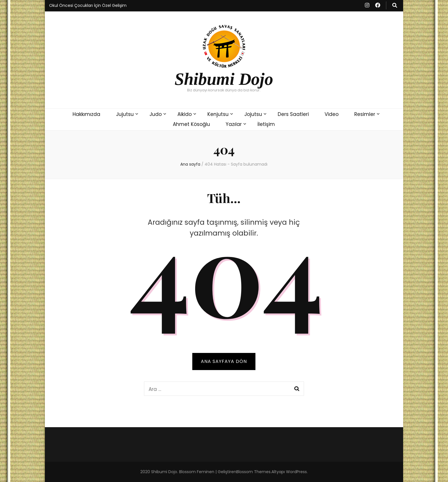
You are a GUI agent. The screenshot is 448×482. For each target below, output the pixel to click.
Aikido (185, 114)
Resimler (365, 114)
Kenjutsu (218, 114)
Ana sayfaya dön (224, 361)
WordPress (296, 472)
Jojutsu (253, 114)
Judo (156, 114)
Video (332, 114)
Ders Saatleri (293, 114)
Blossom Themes (253, 472)
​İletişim (266, 124)
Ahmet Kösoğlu (191, 124)
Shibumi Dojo (224, 79)
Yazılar (234, 124)
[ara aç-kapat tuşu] (395, 5)
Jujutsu (125, 114)
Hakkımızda (86, 114)
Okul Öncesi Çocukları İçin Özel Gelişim (88, 5)
